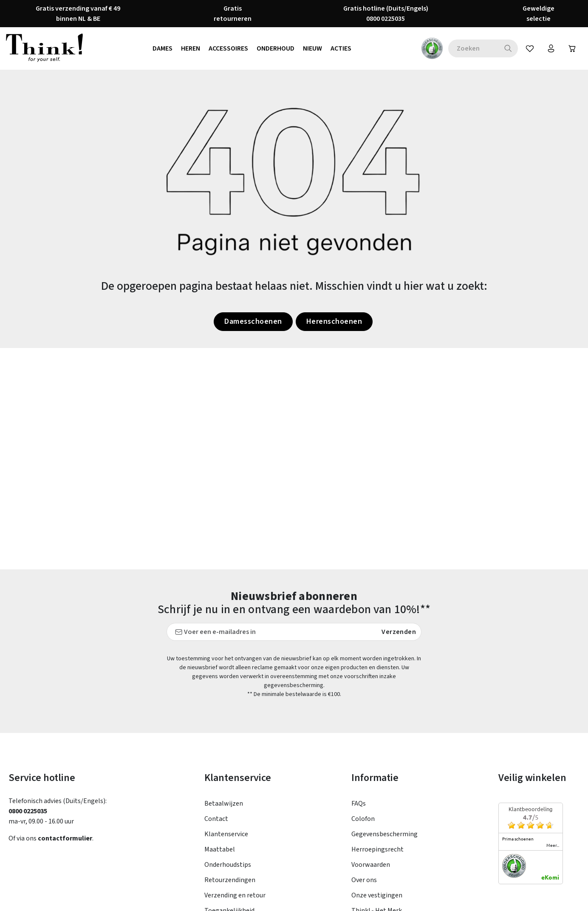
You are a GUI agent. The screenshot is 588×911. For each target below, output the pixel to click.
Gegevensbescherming (384, 834)
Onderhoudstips (228, 865)
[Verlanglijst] (530, 48)
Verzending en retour (235, 895)
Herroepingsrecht (377, 849)
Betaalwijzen (224, 803)
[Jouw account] (551, 48)
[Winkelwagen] (572, 48)
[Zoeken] (508, 48)
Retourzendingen (230, 880)
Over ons (364, 880)
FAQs (359, 803)
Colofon (363, 819)
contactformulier (65, 838)
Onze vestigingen (377, 895)
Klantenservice (226, 834)
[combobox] (473, 48)
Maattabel (220, 849)
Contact (216, 819)
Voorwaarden (371, 865)
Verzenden (399, 632)
